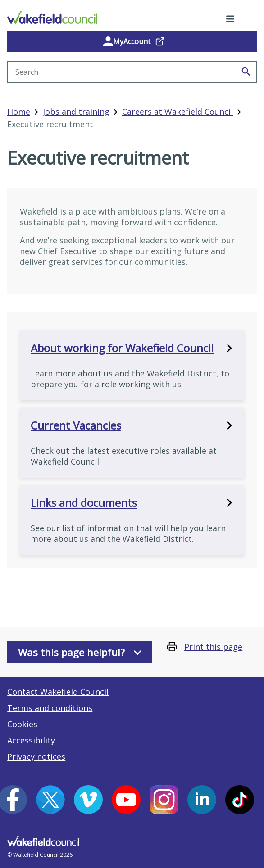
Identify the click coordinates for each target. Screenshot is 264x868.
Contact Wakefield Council (58, 692)
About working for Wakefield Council (132, 348)
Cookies (22, 724)
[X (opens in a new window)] (50, 800)
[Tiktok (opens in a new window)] (240, 800)
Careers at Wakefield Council (178, 112)
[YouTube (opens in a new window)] (126, 800)
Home (19, 112)
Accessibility (31, 740)
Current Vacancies (132, 425)
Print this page (213, 647)
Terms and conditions (50, 708)
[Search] (246, 72)
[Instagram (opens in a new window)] (164, 800)
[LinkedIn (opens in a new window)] (202, 800)
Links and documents (132, 503)
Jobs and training (76, 112)
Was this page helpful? (80, 652)
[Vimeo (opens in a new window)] (88, 800)
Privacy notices (36, 756)
